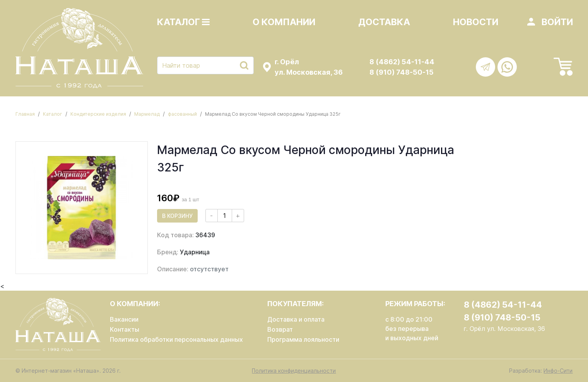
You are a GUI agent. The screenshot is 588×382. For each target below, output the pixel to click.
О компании (284, 22)
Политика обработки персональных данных (176, 339)
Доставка (384, 22)
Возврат (280, 329)
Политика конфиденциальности (294, 371)
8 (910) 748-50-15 (402, 72)
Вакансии (124, 319)
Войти (557, 22)
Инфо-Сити (558, 371)
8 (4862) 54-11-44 (402, 62)
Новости (476, 22)
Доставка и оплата (296, 319)
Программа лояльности (303, 339)
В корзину (177, 216)
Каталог (183, 22)
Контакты (125, 329)
